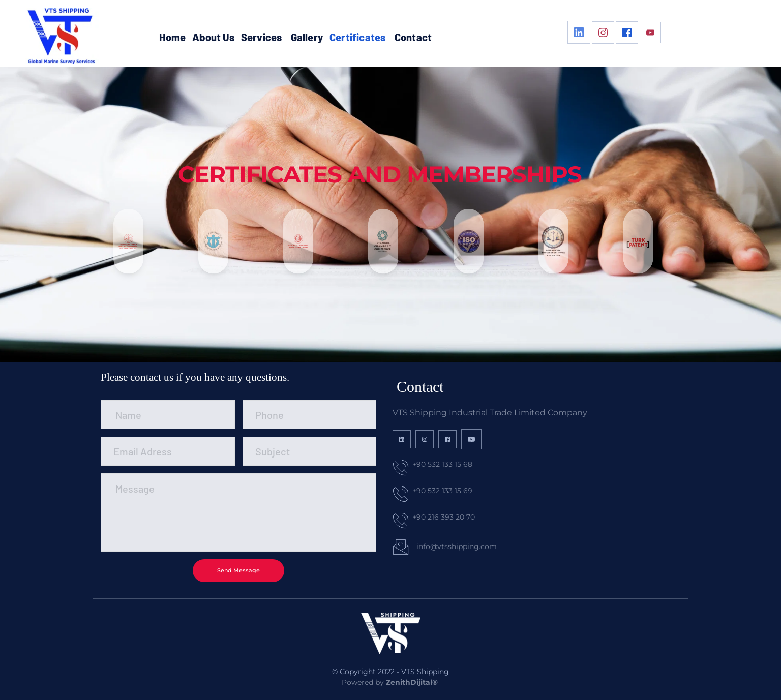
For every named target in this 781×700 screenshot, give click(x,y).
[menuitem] (172, 37)
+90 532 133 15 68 (442, 464)
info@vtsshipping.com (457, 546)
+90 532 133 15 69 (442, 491)
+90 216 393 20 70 (444, 517)
